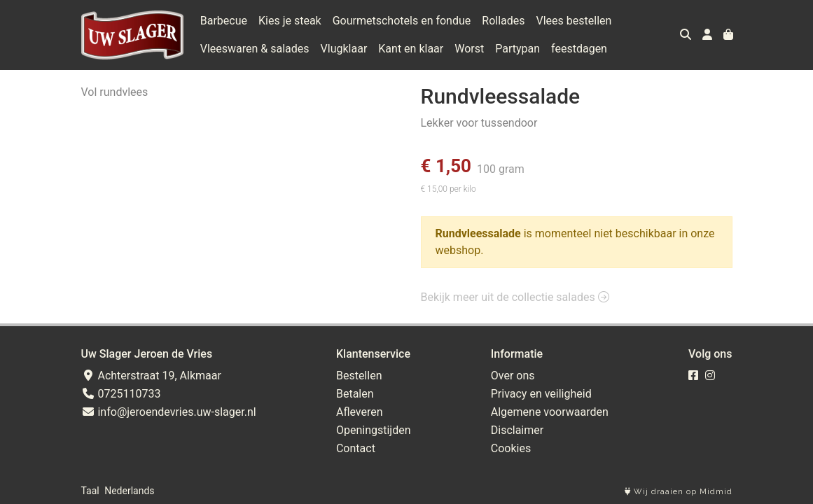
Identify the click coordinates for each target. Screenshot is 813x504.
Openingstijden (374, 430)
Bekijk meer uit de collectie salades (515, 297)
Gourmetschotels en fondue (402, 21)
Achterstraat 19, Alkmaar (151, 376)
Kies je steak (290, 21)
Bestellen (359, 376)
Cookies (511, 448)
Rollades (503, 21)
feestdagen (579, 49)
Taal (90, 491)
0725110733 (121, 394)
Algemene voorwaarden (550, 412)
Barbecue (224, 21)
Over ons (513, 376)
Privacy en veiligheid (541, 394)
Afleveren (360, 412)
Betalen (355, 394)
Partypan (517, 49)
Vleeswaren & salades (255, 49)
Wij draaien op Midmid (679, 492)
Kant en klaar (411, 49)
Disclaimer (517, 430)
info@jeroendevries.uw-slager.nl (169, 412)
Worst (469, 49)
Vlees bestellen (574, 21)
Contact (356, 448)
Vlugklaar (344, 49)
